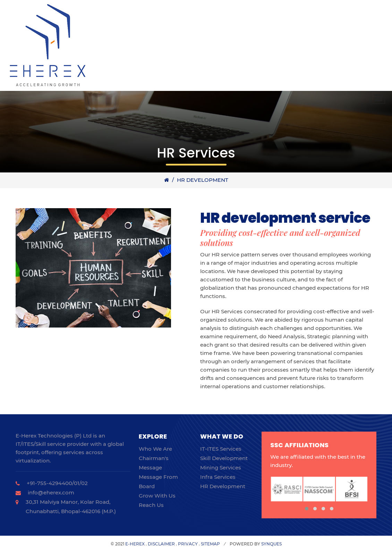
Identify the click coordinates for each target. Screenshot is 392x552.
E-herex (135, 544)
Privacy (188, 544)
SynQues (271, 544)
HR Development (203, 180)
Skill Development (224, 458)
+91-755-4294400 (49, 483)
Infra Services (218, 477)
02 (84, 483)
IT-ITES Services (221, 449)
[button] (307, 509)
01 (77, 483)
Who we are (155, 449)
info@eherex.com (51, 492)
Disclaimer (161, 544)
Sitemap (210, 544)
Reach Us (151, 505)
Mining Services (221, 468)
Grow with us (157, 496)
